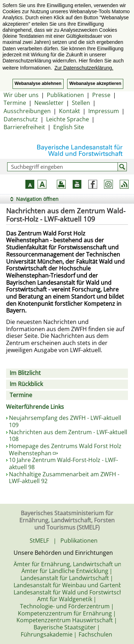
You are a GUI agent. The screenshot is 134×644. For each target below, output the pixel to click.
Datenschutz (21, 119)
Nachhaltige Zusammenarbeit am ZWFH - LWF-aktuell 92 (64, 478)
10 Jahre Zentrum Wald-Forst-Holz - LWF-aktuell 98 (63, 463)
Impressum (104, 111)
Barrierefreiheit (24, 127)
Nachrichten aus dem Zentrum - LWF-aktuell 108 (68, 436)
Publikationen (65, 95)
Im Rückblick (26, 384)
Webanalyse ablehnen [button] (38, 83)
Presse (101, 95)
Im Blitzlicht (25, 373)
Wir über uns (21, 95)
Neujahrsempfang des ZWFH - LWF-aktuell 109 (65, 421)
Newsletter (49, 103)
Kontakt (70, 111)
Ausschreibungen (27, 111)
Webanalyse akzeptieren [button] (95, 83)
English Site (69, 127)
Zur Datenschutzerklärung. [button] (84, 68)
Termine (15, 103)
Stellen (81, 103)
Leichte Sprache (68, 119)
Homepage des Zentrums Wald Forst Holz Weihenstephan (65, 450)
